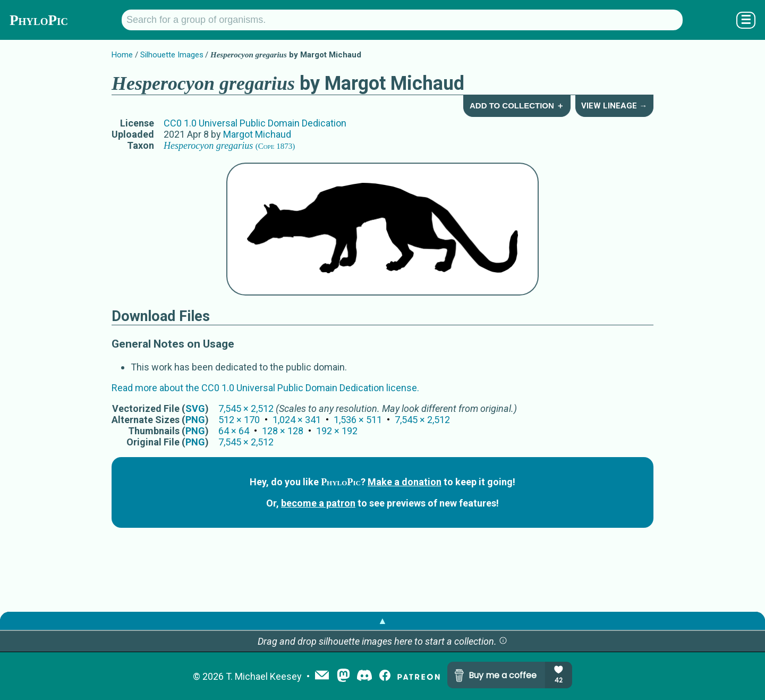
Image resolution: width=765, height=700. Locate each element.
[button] (503, 641)
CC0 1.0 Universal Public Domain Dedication (255, 123)
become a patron (318, 503)
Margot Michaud (257, 134)
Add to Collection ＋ (517, 106)
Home (122, 55)
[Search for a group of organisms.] (402, 20)
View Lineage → (614, 106)
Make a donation (405, 482)
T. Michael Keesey (264, 676)
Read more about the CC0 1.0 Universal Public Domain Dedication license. (265, 388)
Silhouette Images (172, 55)
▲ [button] (382, 621)
